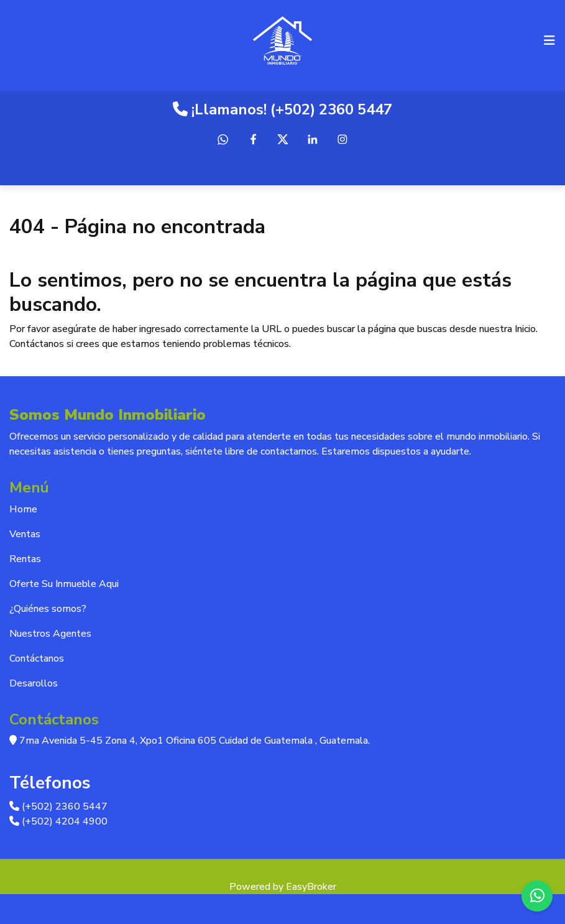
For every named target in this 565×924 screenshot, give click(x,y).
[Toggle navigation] (549, 40)
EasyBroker (311, 887)
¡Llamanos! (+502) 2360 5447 (282, 109)
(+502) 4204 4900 (58, 821)
